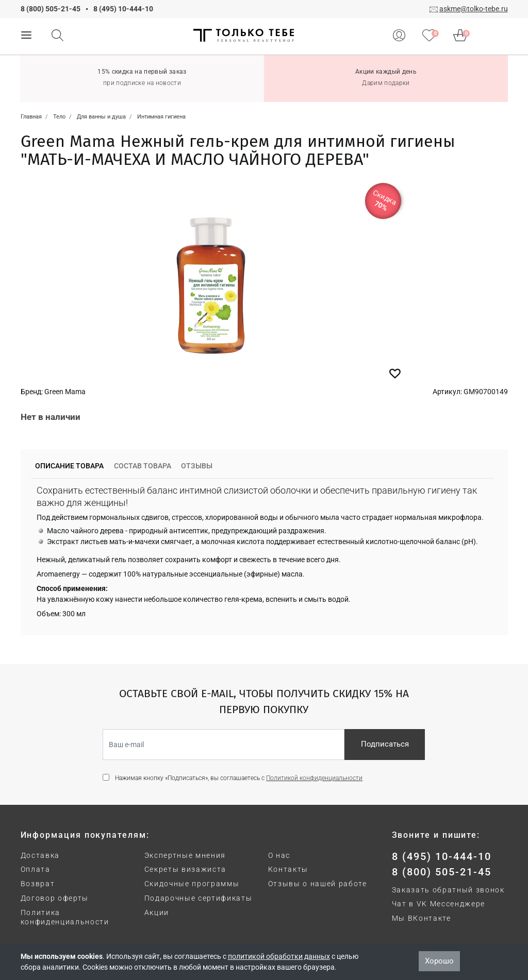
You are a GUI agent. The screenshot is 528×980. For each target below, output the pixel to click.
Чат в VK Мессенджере (439, 904)
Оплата (36, 869)
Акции (157, 913)
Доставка (40, 855)
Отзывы (197, 466)
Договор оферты (55, 898)
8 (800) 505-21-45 (51, 9)
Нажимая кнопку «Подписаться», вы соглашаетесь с (239, 778)
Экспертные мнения (185, 855)
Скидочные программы (192, 884)
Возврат (38, 884)
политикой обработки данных (279, 956)
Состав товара (143, 466)
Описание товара (69, 466)
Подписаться (385, 744)
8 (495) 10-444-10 (123, 9)
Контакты (288, 869)
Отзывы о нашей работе (318, 884)
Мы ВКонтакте (422, 918)
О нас (279, 855)
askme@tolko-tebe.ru (474, 9)
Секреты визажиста (186, 869)
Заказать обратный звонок (448, 890)
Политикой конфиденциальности (314, 778)
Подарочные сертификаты (199, 898)
